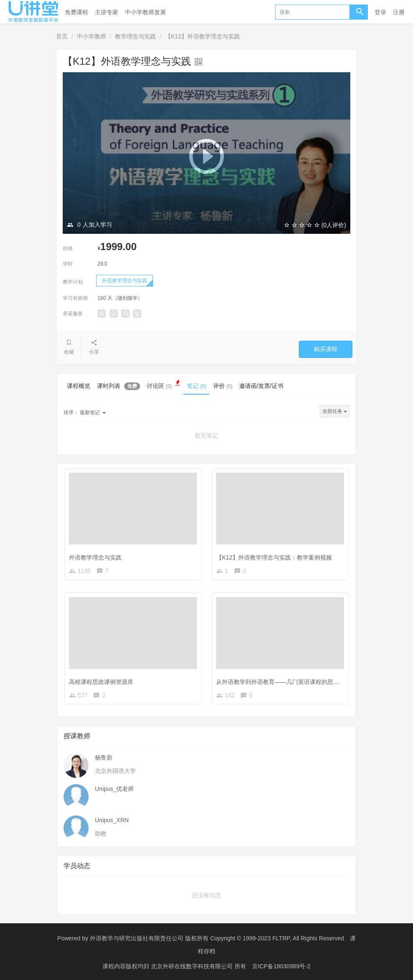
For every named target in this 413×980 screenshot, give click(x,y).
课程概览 (79, 386)
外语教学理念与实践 (125, 281)
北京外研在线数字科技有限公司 (193, 965)
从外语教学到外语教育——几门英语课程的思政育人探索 (289, 682)
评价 (223, 386)
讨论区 (163, 385)
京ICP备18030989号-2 (281, 965)
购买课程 (326, 349)
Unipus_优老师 (114, 789)
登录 (380, 12)
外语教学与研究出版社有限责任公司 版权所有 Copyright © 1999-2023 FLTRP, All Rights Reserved (217, 938)
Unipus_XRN (112, 820)
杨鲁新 (104, 757)
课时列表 (119, 386)
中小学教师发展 (145, 12)
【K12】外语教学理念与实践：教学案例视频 (274, 557)
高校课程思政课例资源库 (101, 682)
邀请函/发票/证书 (261, 386)
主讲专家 (107, 12)
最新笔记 (85, 413)
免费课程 (76, 12)
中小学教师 (92, 36)
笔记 (196, 386)
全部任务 (335, 411)
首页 (62, 36)
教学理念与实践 (135, 36)
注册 (399, 12)
